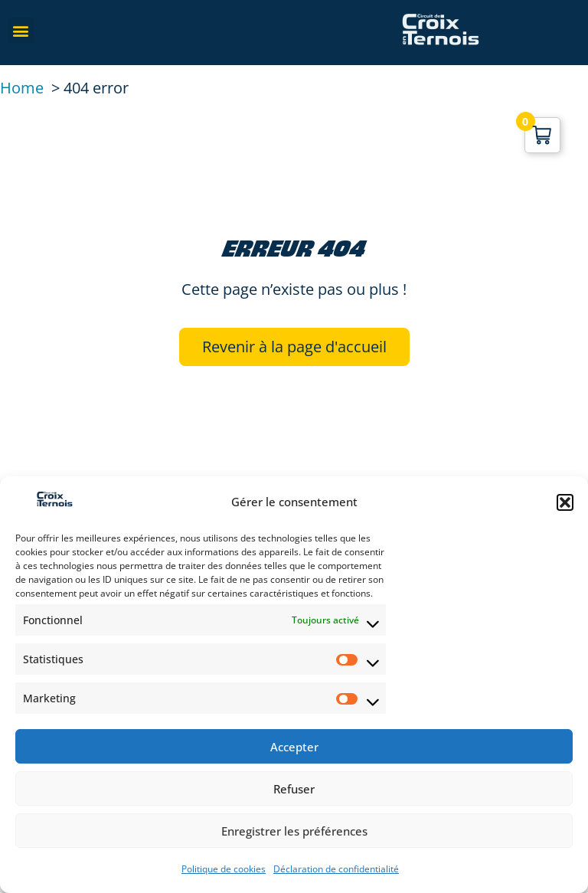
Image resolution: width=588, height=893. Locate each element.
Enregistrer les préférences (294, 831)
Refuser (294, 789)
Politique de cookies (224, 869)
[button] (565, 502)
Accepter (294, 747)
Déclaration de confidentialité (336, 869)
